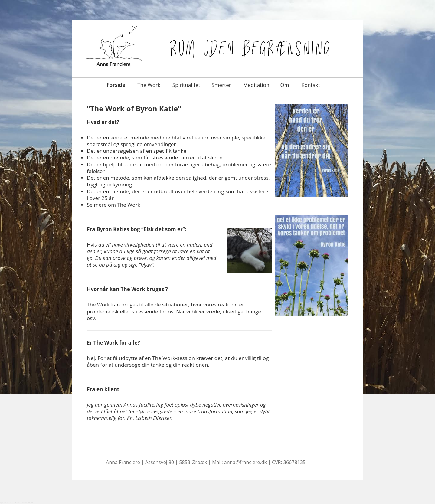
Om (284, 85)
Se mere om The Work (113, 205)
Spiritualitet (186, 85)
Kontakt (310, 85)
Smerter (221, 85)
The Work (148, 85)
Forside (115, 85)
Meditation (256, 85)
